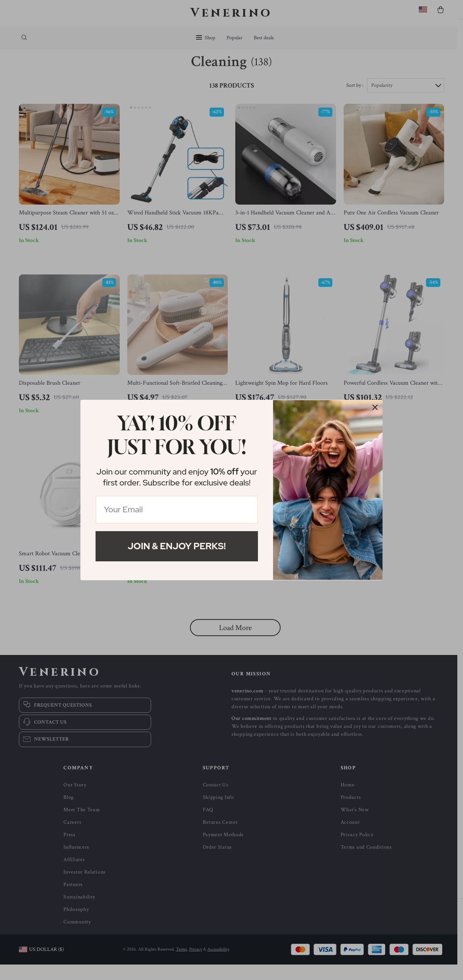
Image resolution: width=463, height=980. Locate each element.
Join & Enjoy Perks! (177, 546)
